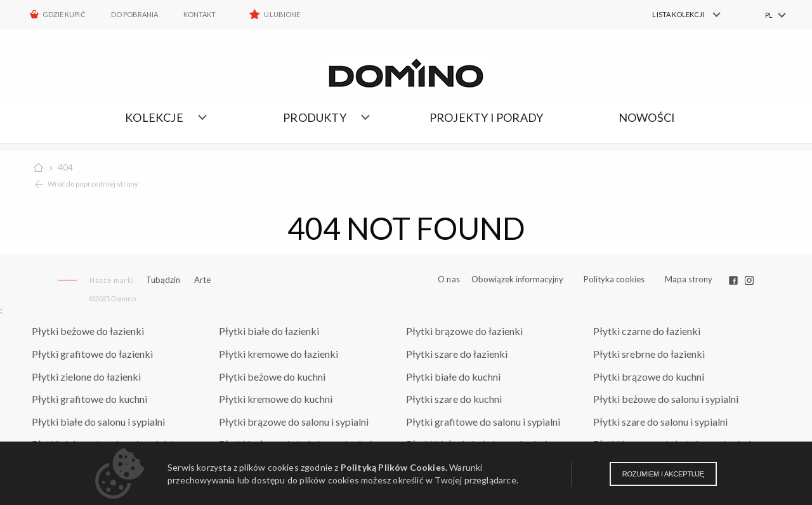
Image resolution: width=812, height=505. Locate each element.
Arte (202, 280)
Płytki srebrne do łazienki (649, 354)
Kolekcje (154, 117)
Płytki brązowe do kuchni (649, 377)
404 (65, 167)
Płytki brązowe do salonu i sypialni (294, 422)
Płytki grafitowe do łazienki (92, 354)
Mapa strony (689, 279)
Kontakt (200, 14)
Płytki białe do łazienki (269, 331)
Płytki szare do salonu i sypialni (660, 422)
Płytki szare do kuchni (454, 399)
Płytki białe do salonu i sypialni (98, 422)
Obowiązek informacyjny (517, 279)
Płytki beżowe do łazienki (88, 331)
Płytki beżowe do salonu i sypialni (666, 399)
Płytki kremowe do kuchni (276, 399)
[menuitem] (679, 15)
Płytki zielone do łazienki (86, 377)
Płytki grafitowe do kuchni (89, 399)
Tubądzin (163, 280)
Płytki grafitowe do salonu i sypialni (483, 422)
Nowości (647, 117)
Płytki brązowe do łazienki (464, 331)
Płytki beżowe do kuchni (272, 377)
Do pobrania (135, 14)
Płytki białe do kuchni (453, 377)
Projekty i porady (486, 117)
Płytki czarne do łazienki (647, 331)
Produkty (315, 117)
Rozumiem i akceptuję (663, 474)
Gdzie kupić (64, 14)
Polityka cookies (614, 279)
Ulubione (282, 14)
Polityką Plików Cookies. (394, 467)
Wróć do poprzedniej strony (93, 184)
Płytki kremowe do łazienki (278, 354)
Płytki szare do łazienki (457, 354)
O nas (449, 279)
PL (769, 15)
